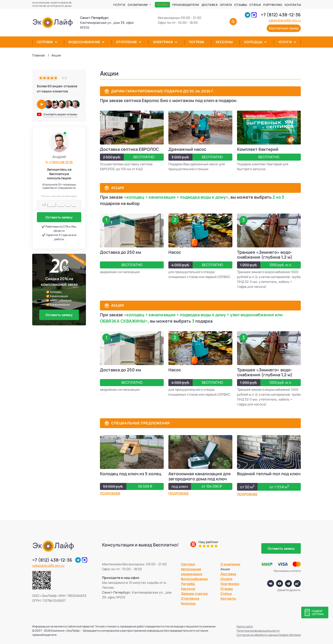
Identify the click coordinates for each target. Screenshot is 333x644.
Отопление (127, 42)
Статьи (255, 5)
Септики (45, 42)
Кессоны (224, 42)
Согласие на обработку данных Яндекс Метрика (269, 635)
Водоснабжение (84, 42)
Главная (39, 55)
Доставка (210, 5)
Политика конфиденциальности (258, 631)
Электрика (163, 42)
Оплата (226, 5)
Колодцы (253, 42)
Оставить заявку (59, 217)
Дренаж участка (194, 593)
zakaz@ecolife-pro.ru (285, 20)
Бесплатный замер (284, 28)
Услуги (119, 5)
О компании (138, 5)
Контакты (293, 5)
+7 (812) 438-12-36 (281, 15)
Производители (186, 5)
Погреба (197, 42)
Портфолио (273, 5)
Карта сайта (245, 626)
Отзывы (241, 5)
